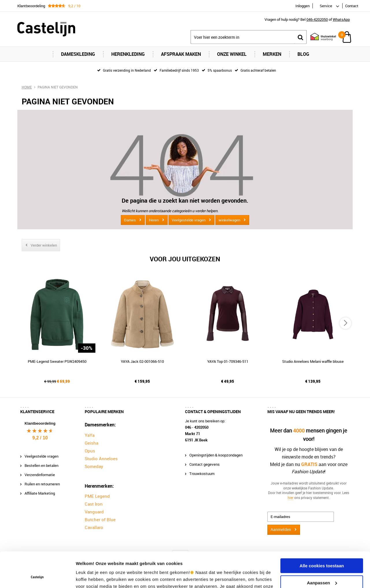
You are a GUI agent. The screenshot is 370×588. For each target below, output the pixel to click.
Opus (90, 451)
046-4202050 (317, 19)
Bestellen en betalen (41, 465)
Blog (303, 54)
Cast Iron (94, 504)
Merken (272, 54)
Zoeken (300, 37)
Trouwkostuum (202, 474)
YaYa (90, 435)
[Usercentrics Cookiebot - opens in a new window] (37, 577)
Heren (154, 220)
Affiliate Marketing (40, 493)
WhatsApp (341, 19)
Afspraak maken (181, 54)
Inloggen (303, 6)
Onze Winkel (232, 54)
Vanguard (94, 512)
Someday (94, 466)
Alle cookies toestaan (322, 533)
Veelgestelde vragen (189, 220)
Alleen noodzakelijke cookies (322, 566)
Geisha (91, 443)
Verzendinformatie (40, 475)
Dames (130, 220)
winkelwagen (229, 220)
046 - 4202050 (197, 427)
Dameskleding (78, 54)
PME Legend (97, 496)
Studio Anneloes (101, 458)
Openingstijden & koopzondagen (216, 455)
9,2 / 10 (40, 438)
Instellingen (88, 577)
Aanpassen (322, 549)
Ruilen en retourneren (42, 484)
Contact (352, 6)
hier (291, 498)
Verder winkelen (44, 245)
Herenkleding (128, 54)
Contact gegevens (205, 464)
